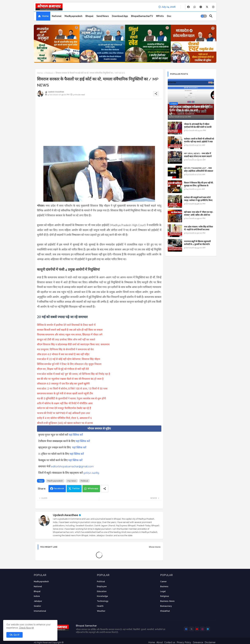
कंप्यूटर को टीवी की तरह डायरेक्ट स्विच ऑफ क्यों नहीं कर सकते (66, 340)
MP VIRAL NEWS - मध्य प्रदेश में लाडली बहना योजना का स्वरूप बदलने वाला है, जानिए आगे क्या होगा (198, 156)
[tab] (43, 16)
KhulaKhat (165, 611)
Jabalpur (38, 601)
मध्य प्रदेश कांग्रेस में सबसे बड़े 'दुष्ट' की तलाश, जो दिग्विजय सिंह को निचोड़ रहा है (74, 374)
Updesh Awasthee (66, 515)
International (40, 611)
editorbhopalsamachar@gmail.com (72, 466)
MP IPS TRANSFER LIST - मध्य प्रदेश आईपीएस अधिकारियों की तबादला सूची (199, 171)
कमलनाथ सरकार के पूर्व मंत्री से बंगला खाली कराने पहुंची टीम (65, 394)
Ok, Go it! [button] (15, 635)
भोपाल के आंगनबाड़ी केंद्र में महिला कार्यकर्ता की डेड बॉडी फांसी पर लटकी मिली (198, 127)
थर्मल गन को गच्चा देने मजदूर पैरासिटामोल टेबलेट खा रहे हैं (64, 408)
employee (102, 586)
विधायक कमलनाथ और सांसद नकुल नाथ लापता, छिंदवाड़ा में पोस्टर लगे (70, 335)
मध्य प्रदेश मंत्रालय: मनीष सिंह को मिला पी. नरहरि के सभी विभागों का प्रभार (198, 228)
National (57, 16)
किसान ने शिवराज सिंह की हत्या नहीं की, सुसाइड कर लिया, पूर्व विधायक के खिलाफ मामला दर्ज (199, 186)
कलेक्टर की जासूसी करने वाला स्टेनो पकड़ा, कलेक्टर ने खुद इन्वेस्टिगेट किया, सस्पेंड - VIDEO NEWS (198, 200)
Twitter (76, 488)
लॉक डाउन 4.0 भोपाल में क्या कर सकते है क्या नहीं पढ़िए (63, 354)
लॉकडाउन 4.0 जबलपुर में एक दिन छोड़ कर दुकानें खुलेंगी (63, 384)
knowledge (102, 596)
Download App (120, 16)
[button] (204, 16)
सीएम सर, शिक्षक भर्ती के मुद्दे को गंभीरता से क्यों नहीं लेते (63, 369)
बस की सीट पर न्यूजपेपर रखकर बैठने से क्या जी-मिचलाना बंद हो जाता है (70, 379)
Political (49, 73)
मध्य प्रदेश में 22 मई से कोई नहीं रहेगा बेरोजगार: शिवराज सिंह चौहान (69, 359)
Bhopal (89, 16)
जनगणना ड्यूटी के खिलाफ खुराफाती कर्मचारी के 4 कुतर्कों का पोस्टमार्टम (197, 243)
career (163, 582)
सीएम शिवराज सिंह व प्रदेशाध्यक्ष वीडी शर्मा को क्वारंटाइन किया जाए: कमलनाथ (73, 344)
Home (45, 16)
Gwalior (37, 606)
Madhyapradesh (73, 16)
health (100, 606)
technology (103, 601)
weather (101, 611)
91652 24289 (91, 473)
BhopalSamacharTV (142, 16)
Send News (103, 16)
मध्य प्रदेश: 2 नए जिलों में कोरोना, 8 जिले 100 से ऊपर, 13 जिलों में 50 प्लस (72, 389)
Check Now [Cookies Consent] (25, 628)
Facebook (59, 488)
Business (164, 586)
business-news (167, 601)
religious (165, 596)
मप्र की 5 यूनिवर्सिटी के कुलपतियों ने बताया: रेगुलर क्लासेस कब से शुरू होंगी (71, 398)
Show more (155, 547)
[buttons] (188, 7)
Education (102, 591)
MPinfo (160, 16)
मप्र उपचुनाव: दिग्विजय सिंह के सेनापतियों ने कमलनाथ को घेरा (65, 349)
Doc (169, 16)
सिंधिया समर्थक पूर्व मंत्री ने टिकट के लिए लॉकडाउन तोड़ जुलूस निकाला (69, 364)
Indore (37, 596)
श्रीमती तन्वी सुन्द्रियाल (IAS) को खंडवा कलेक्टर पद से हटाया (65, 423)
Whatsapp (93, 488)
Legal (163, 591)
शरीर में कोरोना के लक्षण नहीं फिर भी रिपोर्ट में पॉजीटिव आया (65, 403)
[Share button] (105, 489)
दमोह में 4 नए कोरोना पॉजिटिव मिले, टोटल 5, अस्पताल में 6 (64, 418)
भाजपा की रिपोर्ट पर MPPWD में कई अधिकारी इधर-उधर (64, 413)
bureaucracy (166, 606)
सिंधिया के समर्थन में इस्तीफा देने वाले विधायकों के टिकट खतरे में (66, 325)
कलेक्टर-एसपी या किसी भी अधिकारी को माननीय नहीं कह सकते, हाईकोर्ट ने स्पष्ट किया (199, 142)
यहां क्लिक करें (76, 435)
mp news (72, 481)
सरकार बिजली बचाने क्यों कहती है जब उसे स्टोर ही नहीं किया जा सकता (70, 330)
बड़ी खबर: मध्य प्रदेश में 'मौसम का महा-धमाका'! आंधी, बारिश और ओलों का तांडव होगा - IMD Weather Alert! (199, 215)
